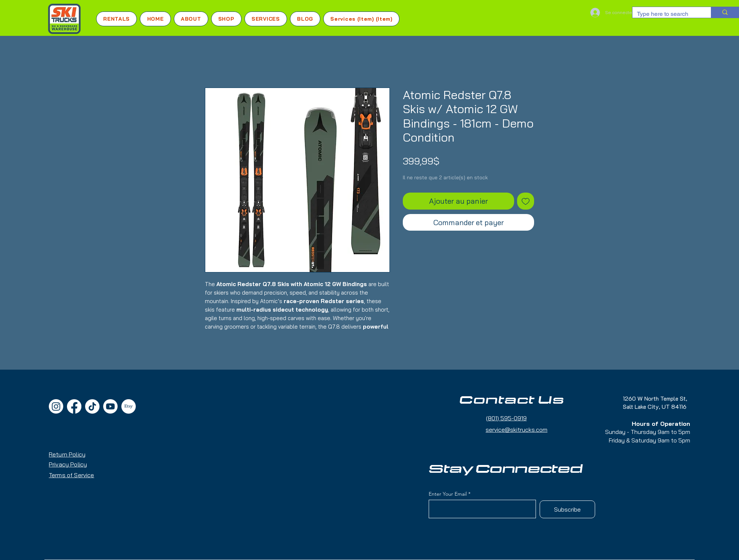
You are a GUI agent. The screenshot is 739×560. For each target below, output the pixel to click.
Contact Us (512, 400)
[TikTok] (92, 406)
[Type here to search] (666, 14)
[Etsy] (129, 406)
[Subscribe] (567, 509)
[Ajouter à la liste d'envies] (526, 201)
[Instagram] (56, 406)
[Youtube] (110, 406)
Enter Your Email (448, 494)
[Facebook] (74, 406)
